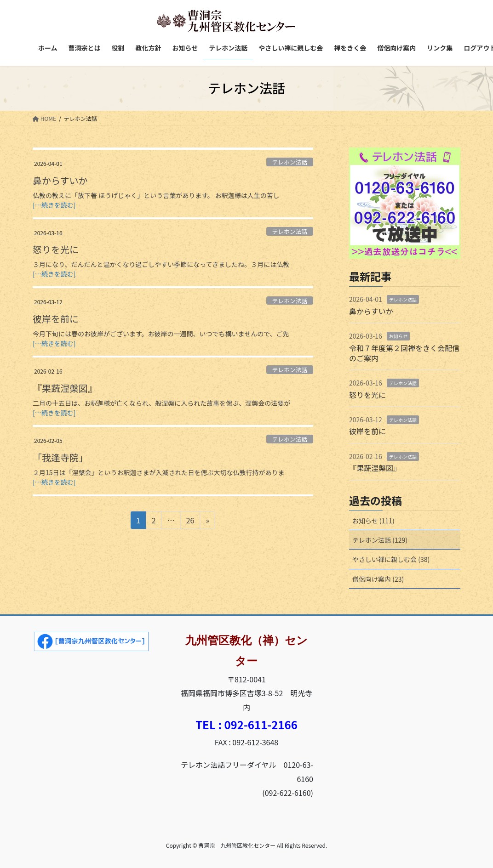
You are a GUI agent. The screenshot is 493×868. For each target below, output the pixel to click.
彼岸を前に (56, 319)
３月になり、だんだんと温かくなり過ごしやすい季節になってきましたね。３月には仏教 (161, 264)
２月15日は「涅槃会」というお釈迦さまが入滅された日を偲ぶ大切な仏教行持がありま (159, 472)
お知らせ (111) (373, 521)
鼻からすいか (60, 180)
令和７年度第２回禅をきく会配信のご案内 (404, 353)
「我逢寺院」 (60, 457)
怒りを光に (56, 249)
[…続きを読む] (54, 205)
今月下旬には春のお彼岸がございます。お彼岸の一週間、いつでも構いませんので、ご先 (161, 334)
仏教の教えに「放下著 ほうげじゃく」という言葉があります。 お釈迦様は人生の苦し (156, 195)
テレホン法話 (289, 162)
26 (190, 522)
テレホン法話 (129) (380, 540)
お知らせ (398, 336)
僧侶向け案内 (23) (378, 579)
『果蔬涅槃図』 (65, 388)
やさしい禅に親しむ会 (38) (391, 559)
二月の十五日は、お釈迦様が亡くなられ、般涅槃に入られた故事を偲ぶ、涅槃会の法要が (161, 403)
